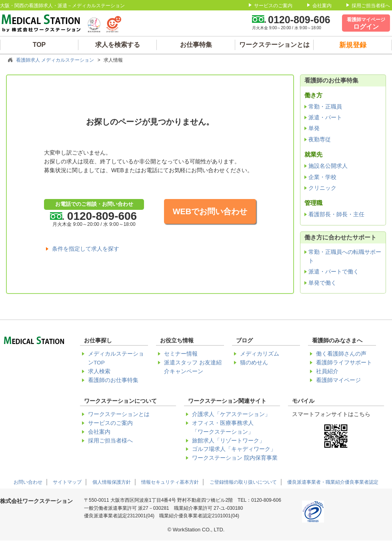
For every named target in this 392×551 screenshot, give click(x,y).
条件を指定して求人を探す (86, 249)
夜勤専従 (320, 139)
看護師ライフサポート (344, 363)
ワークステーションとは (274, 45)
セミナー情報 (181, 354)
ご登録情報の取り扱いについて (243, 482)
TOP (39, 45)
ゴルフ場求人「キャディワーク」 (234, 449)
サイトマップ (67, 482)
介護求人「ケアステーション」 (231, 414)
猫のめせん (254, 363)
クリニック (322, 188)
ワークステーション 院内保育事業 (235, 458)
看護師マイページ (338, 380)
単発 (314, 128)
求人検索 (99, 371)
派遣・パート (325, 117)
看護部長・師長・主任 (336, 214)
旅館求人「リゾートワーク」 (228, 441)
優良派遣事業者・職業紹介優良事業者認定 (333, 482)
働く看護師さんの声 (341, 354)
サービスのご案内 (273, 6)
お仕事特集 (196, 45)
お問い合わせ (28, 482)
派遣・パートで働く (334, 271)
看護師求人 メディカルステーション (55, 60)
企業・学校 (322, 177)
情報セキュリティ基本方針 (170, 482)
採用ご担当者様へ (371, 6)
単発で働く (322, 283)
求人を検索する (118, 45)
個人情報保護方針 (112, 482)
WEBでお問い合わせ (210, 211)
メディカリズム (260, 354)
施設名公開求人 (328, 166)
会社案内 (322, 6)
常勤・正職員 (325, 107)
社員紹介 (327, 371)
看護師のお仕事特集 (113, 380)
